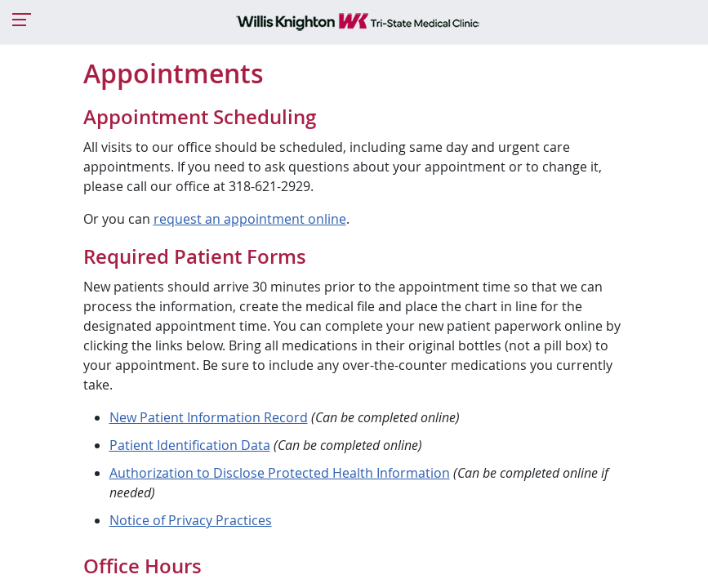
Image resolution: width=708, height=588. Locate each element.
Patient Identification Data (190, 445)
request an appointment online (250, 219)
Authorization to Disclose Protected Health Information (280, 473)
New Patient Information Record (209, 417)
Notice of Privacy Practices (191, 520)
